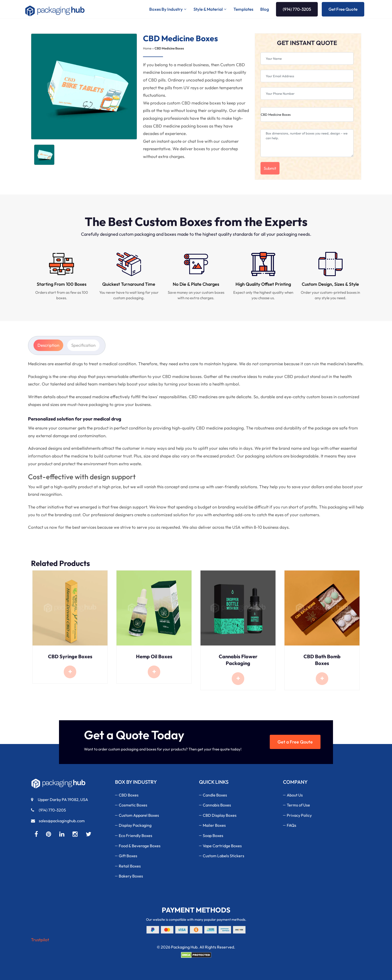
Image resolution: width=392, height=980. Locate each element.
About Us (295, 795)
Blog (265, 9)
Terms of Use (298, 805)
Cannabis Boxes (217, 805)
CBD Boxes (129, 795)
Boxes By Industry (166, 9)
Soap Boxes (213, 835)
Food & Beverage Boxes (140, 846)
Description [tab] (48, 345)
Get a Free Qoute (295, 742)
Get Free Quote (343, 9)
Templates (243, 9)
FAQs (291, 825)
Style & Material (208, 9)
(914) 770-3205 (297, 9)
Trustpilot (40, 940)
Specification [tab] (83, 345)
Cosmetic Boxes (133, 805)
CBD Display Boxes (220, 815)
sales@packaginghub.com (58, 821)
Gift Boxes (128, 856)
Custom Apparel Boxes (139, 815)
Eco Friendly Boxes (135, 835)
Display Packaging (135, 825)
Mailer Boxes (214, 825)
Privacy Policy (299, 815)
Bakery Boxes (131, 876)
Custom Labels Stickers (223, 856)
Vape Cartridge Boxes (222, 846)
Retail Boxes (130, 866)
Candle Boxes (215, 795)
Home (147, 48)
